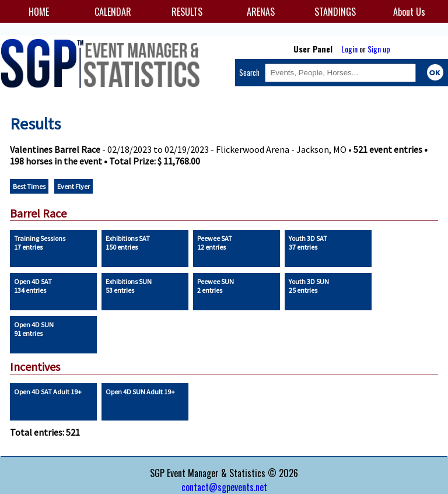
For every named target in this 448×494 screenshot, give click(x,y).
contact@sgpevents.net (224, 487)
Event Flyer (73, 186)
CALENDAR (113, 12)
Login (349, 49)
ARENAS (261, 12)
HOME (39, 12)
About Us (409, 12)
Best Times (29, 186)
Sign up (379, 49)
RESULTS (187, 12)
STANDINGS (335, 12)
